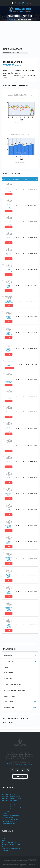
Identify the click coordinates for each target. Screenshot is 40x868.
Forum (4, 840)
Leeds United (9, 445)
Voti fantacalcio (7, 817)
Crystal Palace (9, 191)
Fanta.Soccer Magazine (9, 842)
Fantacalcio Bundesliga (10, 801)
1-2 (9, 259)
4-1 (9, 451)
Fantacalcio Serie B (8, 805)
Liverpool (9, 272)
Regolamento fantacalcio (10, 815)
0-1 (9, 401)
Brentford (9, 334)
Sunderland (9, 240)
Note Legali (32, 859)
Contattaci (20, 776)
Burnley (8, 396)
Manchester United (9, 382)
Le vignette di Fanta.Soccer (11, 844)
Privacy (5, 861)
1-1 (9, 211)
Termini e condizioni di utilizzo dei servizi (23, 861)
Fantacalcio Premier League (11, 797)
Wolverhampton (9, 363)
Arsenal (8, 316)
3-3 (9, 305)
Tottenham (9, 464)
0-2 (9, 368)
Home (11, 20)
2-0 (9, 337)
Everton (8, 286)
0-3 (9, 227)
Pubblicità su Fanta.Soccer (11, 849)
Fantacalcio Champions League (12, 807)
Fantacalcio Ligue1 (8, 803)
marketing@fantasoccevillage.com (22, 764)
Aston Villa (8, 222)
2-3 (9, 596)
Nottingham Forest (9, 208)
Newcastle (8, 494)
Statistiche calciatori (9, 821)
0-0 (9, 194)
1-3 (9, 547)
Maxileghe (5, 813)
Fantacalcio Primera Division (11, 799)
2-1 (9, 275)
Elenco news (8, 723)
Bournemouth (9, 303)
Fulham (8, 412)
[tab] (22, 189)
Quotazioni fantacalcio (10, 819)
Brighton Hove (9, 351)
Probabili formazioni (9, 824)
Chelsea (8, 189)
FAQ (3, 847)
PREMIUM (5, 851)
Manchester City (9, 431)
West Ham (8, 254)
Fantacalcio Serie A (8, 794)
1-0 (9, 321)
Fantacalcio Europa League (11, 809)
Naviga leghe (6, 811)
